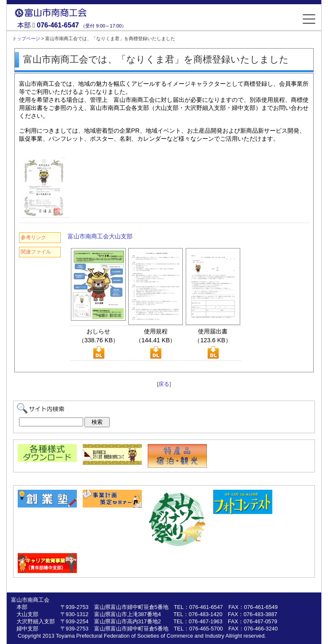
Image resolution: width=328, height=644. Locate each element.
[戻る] (164, 384)
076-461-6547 (58, 25)
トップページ (26, 38)
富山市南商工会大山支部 (100, 236)
